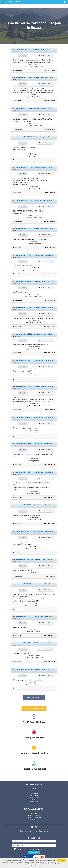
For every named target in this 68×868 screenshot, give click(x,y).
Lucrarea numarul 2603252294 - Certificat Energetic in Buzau (32, 669)
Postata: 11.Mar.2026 (50, 635)
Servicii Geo (34, 802)
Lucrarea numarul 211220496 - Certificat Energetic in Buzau (32, 108)
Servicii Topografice (34, 793)
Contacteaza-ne (34, 820)
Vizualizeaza (17, 70)
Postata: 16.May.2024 (50, 326)
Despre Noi (34, 813)
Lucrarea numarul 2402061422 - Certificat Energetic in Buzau (32, 281)
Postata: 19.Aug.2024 (50, 379)
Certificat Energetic (45, 55)
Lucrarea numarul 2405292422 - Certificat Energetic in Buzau (32, 334)
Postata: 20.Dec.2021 (50, 129)
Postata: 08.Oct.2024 (50, 436)
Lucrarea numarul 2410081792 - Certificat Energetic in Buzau (32, 417)
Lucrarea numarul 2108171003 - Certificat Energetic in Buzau (32, 78)
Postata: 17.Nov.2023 (50, 274)
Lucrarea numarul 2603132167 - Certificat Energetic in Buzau (32, 643)
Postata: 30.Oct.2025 (50, 609)
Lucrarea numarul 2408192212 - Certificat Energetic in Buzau (32, 360)
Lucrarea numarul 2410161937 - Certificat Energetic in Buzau (32, 472)
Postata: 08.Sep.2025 (50, 576)
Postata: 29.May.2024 (50, 353)
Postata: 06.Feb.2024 (50, 300)
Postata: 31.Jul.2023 (50, 248)
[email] (34, 845)
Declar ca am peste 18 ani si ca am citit (36, 849)
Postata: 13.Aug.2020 (50, 70)
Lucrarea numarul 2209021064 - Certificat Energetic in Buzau (32, 168)
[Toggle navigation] (65, 2)
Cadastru (34, 789)
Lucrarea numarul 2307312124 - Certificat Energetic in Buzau (32, 229)
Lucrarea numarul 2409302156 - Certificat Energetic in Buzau (32, 387)
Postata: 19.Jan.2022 (50, 160)
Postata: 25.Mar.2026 (50, 688)
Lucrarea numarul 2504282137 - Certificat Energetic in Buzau (32, 531)
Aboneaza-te (34, 853)
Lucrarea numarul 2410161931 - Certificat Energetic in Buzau (32, 444)
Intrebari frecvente (34, 815)
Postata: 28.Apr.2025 (50, 552)
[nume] (34, 841)
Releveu (34, 799)
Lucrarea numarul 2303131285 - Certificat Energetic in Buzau (32, 200)
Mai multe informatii (37, 866)
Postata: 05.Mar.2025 (50, 524)
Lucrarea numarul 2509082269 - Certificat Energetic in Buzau (32, 560)
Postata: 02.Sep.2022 (50, 193)
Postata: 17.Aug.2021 (50, 101)
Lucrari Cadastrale (11, 2)
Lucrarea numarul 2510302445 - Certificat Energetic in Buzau (32, 584)
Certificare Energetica (34, 795)
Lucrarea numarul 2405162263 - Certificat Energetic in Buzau (32, 308)
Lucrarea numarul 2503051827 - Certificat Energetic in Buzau (32, 505)
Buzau (23, 55)
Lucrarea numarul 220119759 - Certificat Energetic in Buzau (32, 137)
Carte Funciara (34, 797)
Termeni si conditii (48, 849)
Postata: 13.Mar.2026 (50, 662)
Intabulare (34, 791)
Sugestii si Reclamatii (34, 818)
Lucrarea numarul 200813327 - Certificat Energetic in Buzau (32, 49)
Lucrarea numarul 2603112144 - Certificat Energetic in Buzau (32, 617)
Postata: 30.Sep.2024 (50, 410)
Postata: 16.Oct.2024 (50, 465)
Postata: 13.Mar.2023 (50, 221)
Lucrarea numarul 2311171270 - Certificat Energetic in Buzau (32, 255)
